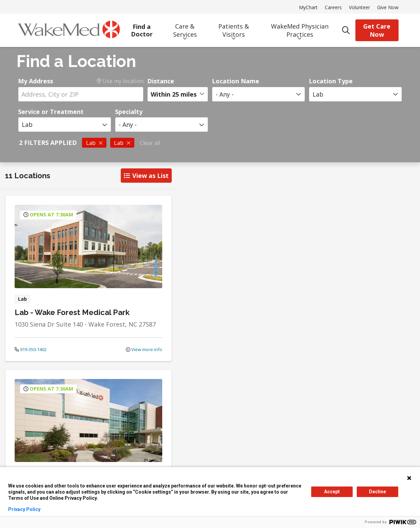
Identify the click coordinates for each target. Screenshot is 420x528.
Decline (377, 492)
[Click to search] (346, 30)
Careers (333, 7)
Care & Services (185, 28)
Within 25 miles (174, 94)
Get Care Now (377, 30)
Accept (332, 492)
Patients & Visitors (233, 28)
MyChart (308, 7)
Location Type (331, 81)
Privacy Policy (24, 509)
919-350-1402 (31, 349)
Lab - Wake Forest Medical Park (72, 312)
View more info (144, 349)
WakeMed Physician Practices (300, 28)
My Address (36, 81)
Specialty (129, 112)
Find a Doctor (142, 28)
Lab (94, 143)
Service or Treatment (51, 112)
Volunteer (359, 7)
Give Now (388, 7)
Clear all (150, 143)
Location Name (236, 81)
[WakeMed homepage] (69, 30)
